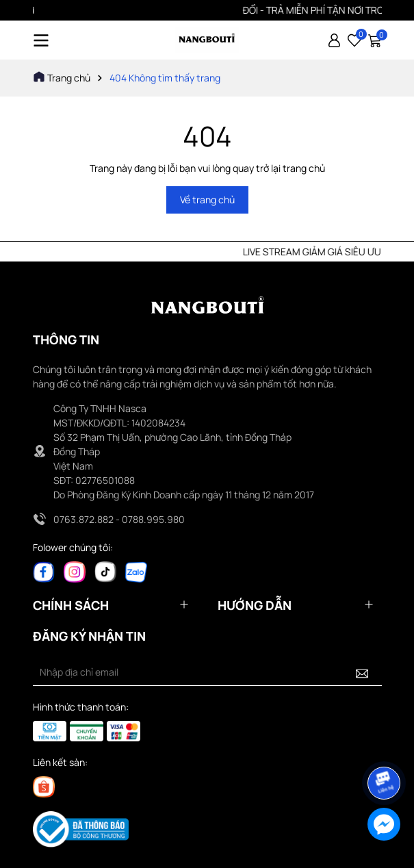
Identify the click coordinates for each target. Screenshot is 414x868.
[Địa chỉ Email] (207, 672)
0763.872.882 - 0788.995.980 (119, 519)
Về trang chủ (207, 200)
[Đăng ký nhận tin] (362, 672)
